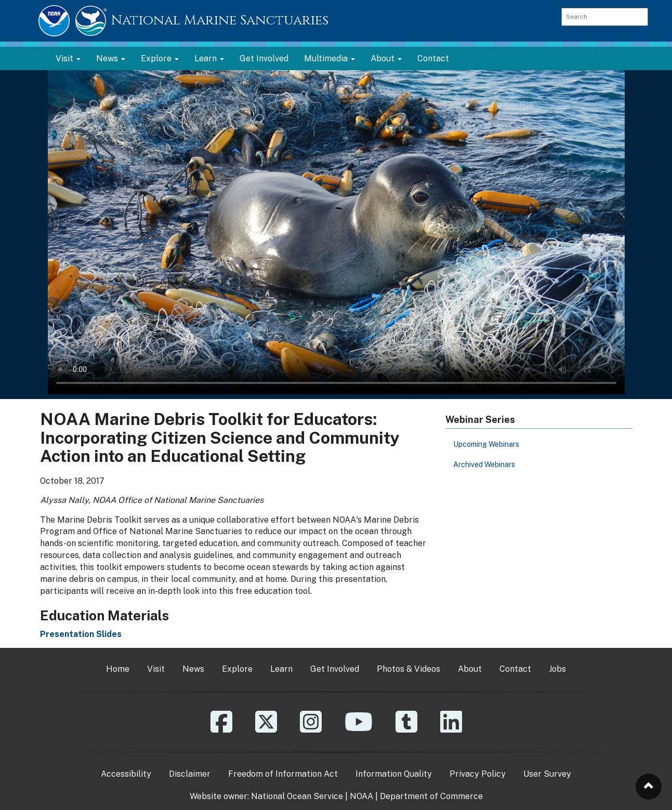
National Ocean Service (297, 796)
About (470, 669)
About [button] (386, 58)
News (193, 669)
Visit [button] (68, 58)
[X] (266, 729)
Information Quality (394, 774)
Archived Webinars (484, 464)
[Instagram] (311, 729)
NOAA (361, 796)
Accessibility (126, 774)
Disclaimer (190, 774)
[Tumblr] (406, 729)
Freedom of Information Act (283, 774)
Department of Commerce (431, 796)
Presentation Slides (81, 634)
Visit (156, 669)
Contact (433, 58)
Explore (237, 669)
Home (118, 669)
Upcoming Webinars (486, 444)
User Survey (547, 774)
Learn (281, 669)
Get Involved (264, 58)
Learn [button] (209, 58)
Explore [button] (160, 58)
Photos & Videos (409, 669)
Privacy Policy (478, 774)
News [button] (111, 58)
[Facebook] (221, 729)
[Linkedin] (451, 729)
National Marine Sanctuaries (220, 21)
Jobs (557, 669)
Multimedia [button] (330, 58)
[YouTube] (359, 729)
